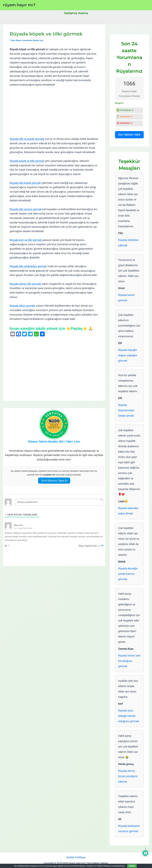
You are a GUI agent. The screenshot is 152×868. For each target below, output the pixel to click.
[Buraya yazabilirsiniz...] (59, 502)
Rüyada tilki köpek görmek (25, 183)
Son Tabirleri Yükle (129, 135)
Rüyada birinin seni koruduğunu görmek (129, 661)
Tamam (132, 866)
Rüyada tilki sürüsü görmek (26, 209)
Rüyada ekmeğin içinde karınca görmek (128, 574)
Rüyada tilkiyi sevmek (22, 306)
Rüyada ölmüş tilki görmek (25, 284)
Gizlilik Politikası (76, 857)
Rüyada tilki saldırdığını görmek (28, 266)
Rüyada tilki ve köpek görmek (27, 139)
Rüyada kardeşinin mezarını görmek (129, 829)
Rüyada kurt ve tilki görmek (26, 240)
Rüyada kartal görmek (126, 298)
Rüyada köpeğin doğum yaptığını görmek (128, 355)
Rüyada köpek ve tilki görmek (27, 161)
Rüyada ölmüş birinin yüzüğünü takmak (128, 776)
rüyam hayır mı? (19, 5)
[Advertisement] (54, 112)
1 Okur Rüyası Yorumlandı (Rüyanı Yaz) (26, 40)
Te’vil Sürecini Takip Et (54, 481)
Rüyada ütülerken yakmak (128, 243)
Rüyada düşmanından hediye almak (126, 410)
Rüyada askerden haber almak (128, 511)
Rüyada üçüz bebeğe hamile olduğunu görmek (129, 716)
